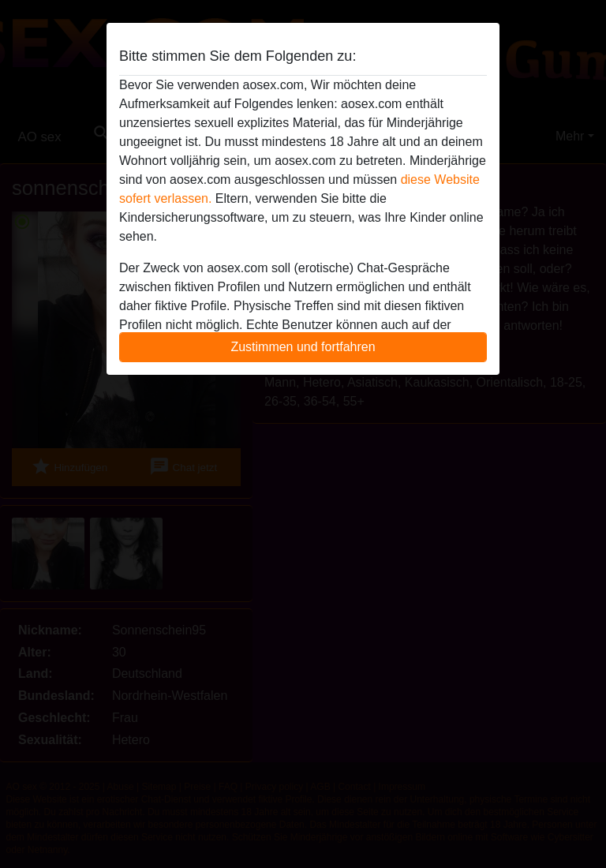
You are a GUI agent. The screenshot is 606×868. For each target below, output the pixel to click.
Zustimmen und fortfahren (303, 347)
